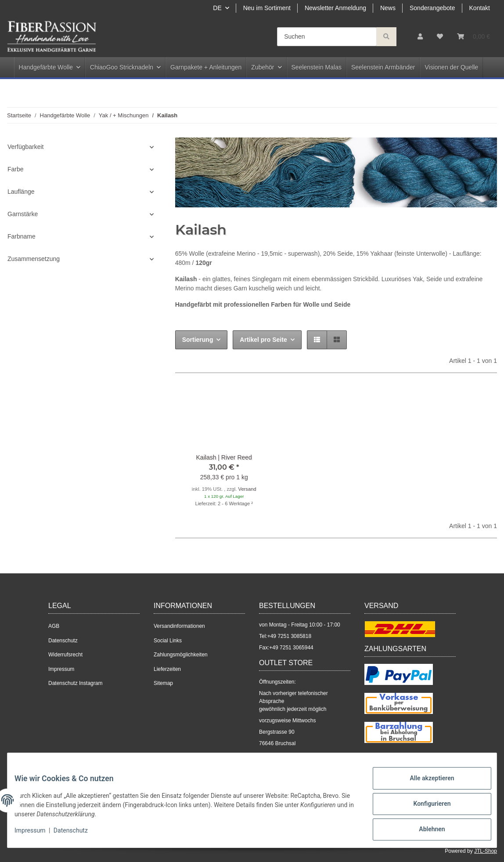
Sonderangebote (432, 8)
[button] (420, 37)
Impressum (61, 669)
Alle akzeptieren (425, 785)
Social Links (168, 641)
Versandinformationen (179, 626)
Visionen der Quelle (451, 67)
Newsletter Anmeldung (335, 8)
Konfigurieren (425, 808)
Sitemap (163, 683)
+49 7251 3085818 (289, 636)
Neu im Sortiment (267, 8)
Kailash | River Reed (224, 457)
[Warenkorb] (473, 37)
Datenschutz (63, 641)
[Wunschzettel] (440, 37)
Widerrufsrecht (65, 655)
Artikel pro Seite (263, 340)
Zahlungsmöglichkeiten (181, 655)
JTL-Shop (486, 851)
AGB (54, 626)
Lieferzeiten (167, 669)
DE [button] (217, 8)
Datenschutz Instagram (75, 683)
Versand (247, 489)
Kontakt (480, 8)
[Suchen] (327, 37)
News (388, 8)
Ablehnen (425, 831)
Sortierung (198, 340)
